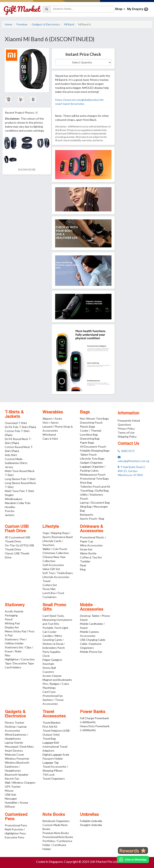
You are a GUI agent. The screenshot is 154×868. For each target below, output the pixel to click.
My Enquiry (138, 9)
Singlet (9, 495)
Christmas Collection (56, 553)
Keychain (48, 664)
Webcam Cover (14, 754)
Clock (46, 656)
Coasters (48, 672)
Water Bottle (88, 553)
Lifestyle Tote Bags (92, 458)
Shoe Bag (86, 482)
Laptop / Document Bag (95, 502)
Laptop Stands (14, 742)
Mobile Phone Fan (91, 652)
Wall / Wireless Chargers (20, 782)
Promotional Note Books (58, 837)
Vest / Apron (51, 422)
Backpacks (87, 514)
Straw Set (86, 549)
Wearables (53, 412)
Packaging (11, 615)
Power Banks (93, 712)
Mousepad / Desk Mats (19, 746)
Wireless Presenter (17, 758)
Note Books (54, 815)
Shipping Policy (127, 436)
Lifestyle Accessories (56, 577)
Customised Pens (16, 817)
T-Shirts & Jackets (14, 415)
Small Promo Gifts (54, 607)
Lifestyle (51, 527)
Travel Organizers (54, 778)
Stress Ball (49, 668)
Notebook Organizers (56, 821)
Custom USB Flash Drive (17, 529)
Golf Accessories (53, 565)
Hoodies (10, 507)
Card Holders (13, 667)
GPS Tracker (13, 786)
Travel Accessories (54, 714)
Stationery (15, 605)
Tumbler (85, 561)
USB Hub (10, 794)
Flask (83, 565)
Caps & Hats (50, 438)
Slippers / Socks (52, 418)
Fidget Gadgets (52, 660)
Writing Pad (12, 623)
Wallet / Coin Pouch (55, 549)
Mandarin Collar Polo (18, 503)
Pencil (9, 619)
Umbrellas (89, 815)
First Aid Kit (50, 726)
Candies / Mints (52, 636)
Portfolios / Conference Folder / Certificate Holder (57, 845)
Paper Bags (87, 442)
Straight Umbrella (91, 825)
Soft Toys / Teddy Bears (58, 573)
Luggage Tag (51, 762)
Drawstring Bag (90, 438)
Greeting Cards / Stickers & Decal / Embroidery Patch (54, 644)
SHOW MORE (27, 169)
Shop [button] (120, 9)
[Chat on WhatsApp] (133, 859)
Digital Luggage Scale (56, 754)
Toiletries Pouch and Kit (95, 486)
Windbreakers (14, 499)
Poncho (10, 511)
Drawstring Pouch (91, 422)
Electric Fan (12, 778)
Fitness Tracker (15, 722)
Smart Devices (14, 750)
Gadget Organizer (91, 462)
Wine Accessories (91, 545)
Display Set (12, 627)
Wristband (49, 434)
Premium (22, 24)
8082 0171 (126, 451)
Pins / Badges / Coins (56, 684)
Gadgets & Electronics (46, 24)
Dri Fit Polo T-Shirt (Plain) (20, 427)
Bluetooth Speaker (17, 774)
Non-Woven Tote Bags (94, 418)
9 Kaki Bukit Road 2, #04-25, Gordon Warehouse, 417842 (132, 471)
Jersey (9, 467)
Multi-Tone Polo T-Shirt (20, 491)
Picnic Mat (49, 589)
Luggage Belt (51, 742)
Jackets (10, 515)
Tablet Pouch (88, 454)
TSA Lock (49, 774)
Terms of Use (126, 432)
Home (9, 24)
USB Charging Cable (93, 640)
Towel (46, 581)
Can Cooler (50, 632)
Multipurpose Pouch (93, 474)
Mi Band (69, 24)
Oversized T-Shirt (16, 423)
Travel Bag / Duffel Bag (94, 490)
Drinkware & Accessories (92, 529)
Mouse (9, 790)
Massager (11, 798)
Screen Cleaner (52, 676)
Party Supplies (52, 652)
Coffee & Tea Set (91, 557)
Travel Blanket (52, 722)
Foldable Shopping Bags (95, 450)
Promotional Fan (53, 696)
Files (8, 655)
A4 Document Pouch (93, 446)
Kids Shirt (11, 455)
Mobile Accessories (92, 607)
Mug (83, 569)
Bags (85, 412)
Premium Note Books (56, 833)
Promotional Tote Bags (94, 478)
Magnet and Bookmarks (57, 680)
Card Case (49, 692)
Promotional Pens (16, 825)
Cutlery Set (50, 585)
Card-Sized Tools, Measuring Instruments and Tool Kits (57, 620)
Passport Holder (53, 758)
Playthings (49, 688)
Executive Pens (15, 837)
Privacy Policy (126, 428)
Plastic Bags (88, 426)
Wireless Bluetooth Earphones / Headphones (17, 766)
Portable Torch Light (55, 628)
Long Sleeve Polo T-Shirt (20, 479)
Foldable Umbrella (91, 821)
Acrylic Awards (14, 611)
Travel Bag (49, 738)
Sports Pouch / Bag (92, 518)
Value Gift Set (51, 569)
